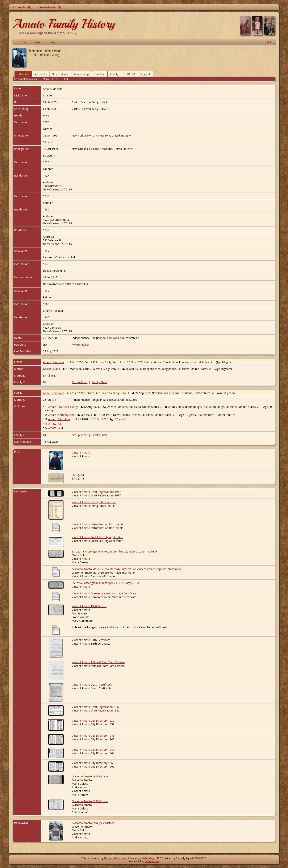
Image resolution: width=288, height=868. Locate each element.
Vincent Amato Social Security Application (97, 537)
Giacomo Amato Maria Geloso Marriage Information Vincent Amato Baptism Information (127, 569)
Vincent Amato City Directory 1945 (93, 736)
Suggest (145, 74)
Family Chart (100, 382)
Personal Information (26, 79)
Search (38, 42)
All (57, 79)
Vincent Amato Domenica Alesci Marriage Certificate (104, 593)
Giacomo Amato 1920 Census (90, 801)
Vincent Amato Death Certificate (92, 685)
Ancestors (40, 74)
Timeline (100, 74)
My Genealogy (81, 345)
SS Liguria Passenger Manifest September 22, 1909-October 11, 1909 (114, 551)
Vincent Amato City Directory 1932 (93, 721)
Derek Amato (152, 861)
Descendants (60, 74)
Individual (23, 74)
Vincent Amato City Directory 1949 (93, 750)
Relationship (81, 74)
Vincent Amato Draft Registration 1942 (96, 707)
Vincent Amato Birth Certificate (91, 640)
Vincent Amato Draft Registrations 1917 (96, 492)
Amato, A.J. (55, 424)
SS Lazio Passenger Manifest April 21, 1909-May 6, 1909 (106, 583)
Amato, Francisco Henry (63, 407)
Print (268, 42)
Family (114, 74)
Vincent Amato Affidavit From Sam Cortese (98, 662)
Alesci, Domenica (53, 393)
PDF (66, 79)
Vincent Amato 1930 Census (89, 606)
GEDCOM (129, 74)
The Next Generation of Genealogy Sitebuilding (129, 858)
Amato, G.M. (56, 428)
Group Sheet (80, 382)
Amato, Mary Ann (59, 419)
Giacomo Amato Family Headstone (93, 823)
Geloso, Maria (52, 369)
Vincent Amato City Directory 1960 (93, 763)
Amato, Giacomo (53, 362)
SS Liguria (78, 475)
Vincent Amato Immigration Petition (94, 502)
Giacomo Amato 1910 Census (90, 776)
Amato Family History (64, 24)
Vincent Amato (81, 452)
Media (46, 79)
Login (53, 42)
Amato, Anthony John (61, 415)
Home (22, 42)
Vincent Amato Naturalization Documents (98, 524)
